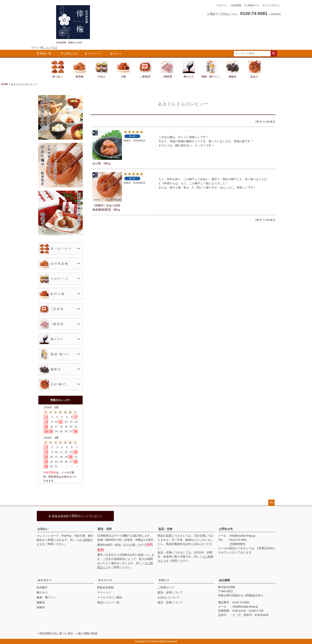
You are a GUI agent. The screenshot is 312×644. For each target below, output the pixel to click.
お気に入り (69, 53)
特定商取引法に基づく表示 (57, 633)
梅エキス (42, 592)
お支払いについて (169, 597)
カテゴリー (44, 580)
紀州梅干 (42, 587)
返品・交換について (170, 602)
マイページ (93, 53)
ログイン (223, 5)
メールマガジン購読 (110, 597)
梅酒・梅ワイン (46, 597)
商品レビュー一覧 (108, 602)
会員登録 (237, 5)
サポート (164, 580)
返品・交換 (165, 529)
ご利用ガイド (253, 5)
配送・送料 (105, 529)
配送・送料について (170, 592)
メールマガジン (272, 5)
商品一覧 (44, 53)
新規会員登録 (105, 587)
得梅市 (41, 607)
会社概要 (224, 580)
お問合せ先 (226, 529)
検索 (274, 54)
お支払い (43, 529)
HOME (5, 84)
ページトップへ (271, 503)
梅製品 (41, 602)
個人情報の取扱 (88, 633)
